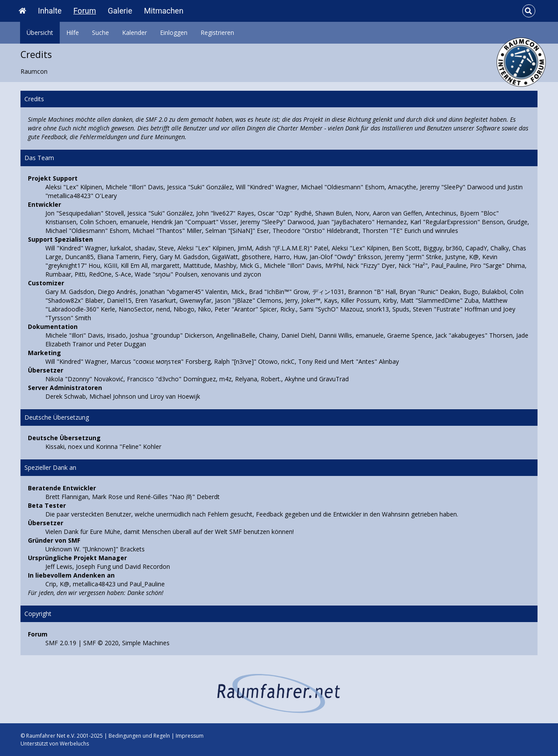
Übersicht (40, 32)
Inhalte (50, 11)
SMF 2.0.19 (61, 643)
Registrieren (217, 32)
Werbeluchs (74, 744)
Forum (85, 11)
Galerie (120, 11)
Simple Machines (146, 643)
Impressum (190, 736)
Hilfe (73, 32)
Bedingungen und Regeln (139, 736)
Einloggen (174, 32)
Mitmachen (163, 11)
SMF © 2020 (101, 643)
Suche (100, 32)
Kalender (134, 32)
